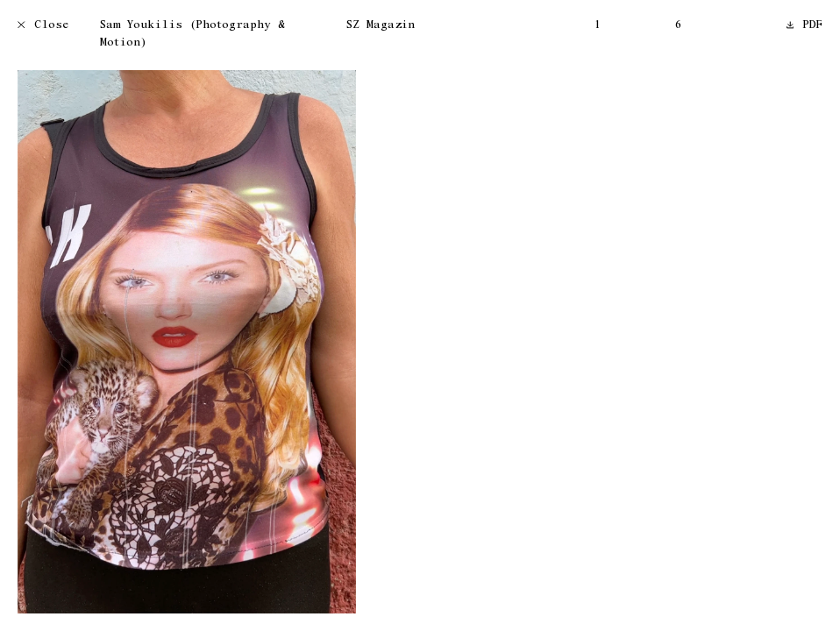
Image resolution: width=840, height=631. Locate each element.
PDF (805, 26)
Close (43, 26)
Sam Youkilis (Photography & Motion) (192, 35)
